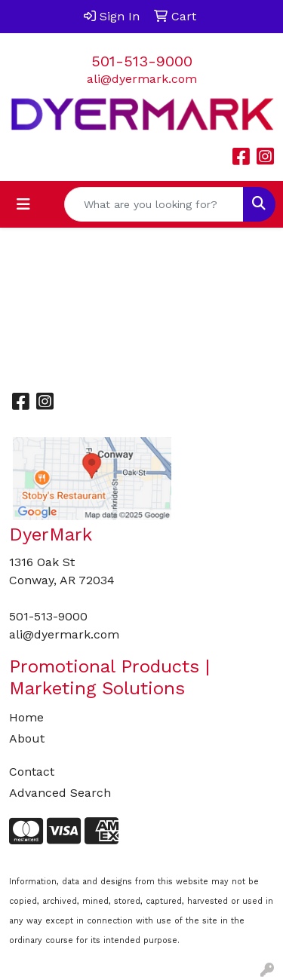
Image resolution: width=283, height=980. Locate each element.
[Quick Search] (154, 204)
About (27, 738)
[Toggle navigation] (23, 204)
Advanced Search (60, 793)
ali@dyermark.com (142, 79)
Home (26, 717)
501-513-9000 (142, 61)
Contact (32, 772)
